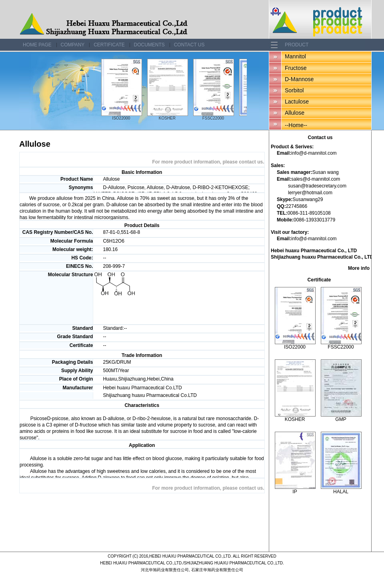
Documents (149, 45)
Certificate (109, 45)
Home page (37, 45)
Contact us (189, 45)
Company (73, 45)
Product (297, 45)
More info (359, 268)
